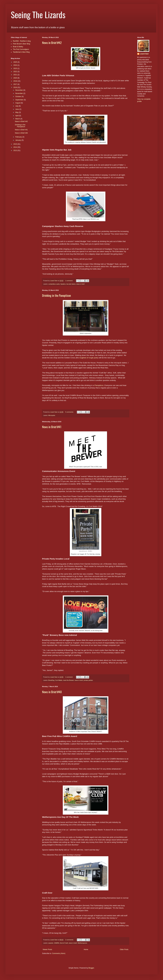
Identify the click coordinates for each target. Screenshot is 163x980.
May (17, 112)
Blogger (91, 968)
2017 (15, 84)
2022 (15, 72)
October (18, 97)
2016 (15, 87)
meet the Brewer (68, 680)
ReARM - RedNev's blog (22, 41)
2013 (15, 150)
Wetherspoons (82, 943)
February (19, 137)
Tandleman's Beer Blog (21, 52)
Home (86, 949)
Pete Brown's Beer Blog (21, 44)
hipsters (63, 284)
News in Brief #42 (52, 43)
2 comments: (70, 940)
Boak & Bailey (18, 47)
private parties (88, 680)
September (20, 100)
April (17, 116)
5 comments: (70, 412)
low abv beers (71, 284)
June (17, 109)
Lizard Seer (144, 54)
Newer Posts (47, 949)
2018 (15, 81)
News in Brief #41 (52, 427)
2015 (15, 144)
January (18, 140)
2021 (15, 75)
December (19, 90)
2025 (15, 62)
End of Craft (64, 943)
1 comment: (69, 281)
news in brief (80, 284)
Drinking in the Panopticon (57, 295)
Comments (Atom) (59, 953)
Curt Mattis (59, 680)
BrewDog (51, 680)
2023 (15, 68)
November (19, 93)
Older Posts (124, 949)
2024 (15, 65)
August (18, 103)
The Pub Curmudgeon (21, 49)
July (17, 106)
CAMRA (57, 943)
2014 (15, 147)
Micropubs (52, 415)
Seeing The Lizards (38, 14)
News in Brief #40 (52, 692)
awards (51, 943)
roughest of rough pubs (88, 358)
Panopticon (99, 385)
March (18, 119)
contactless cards (54, 284)
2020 (15, 78)
